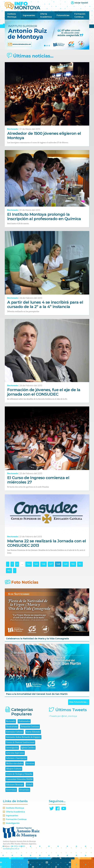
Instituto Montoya (12, 15)
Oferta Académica (46, 15)
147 (51, 564)
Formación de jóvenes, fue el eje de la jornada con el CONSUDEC (44, 392)
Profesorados (24, 721)
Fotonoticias (63, 15)
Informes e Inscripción (16, 758)
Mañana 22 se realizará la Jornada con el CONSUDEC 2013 (47, 543)
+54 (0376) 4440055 (18, 846)
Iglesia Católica (28, 748)
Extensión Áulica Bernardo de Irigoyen (23, 737)
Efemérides (24, 790)
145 (36, 564)
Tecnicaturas (12, 727)
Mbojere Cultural (14, 769)
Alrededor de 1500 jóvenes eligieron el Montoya (44, 136)
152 (9, 570)
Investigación (12, 748)
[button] (11, 35)
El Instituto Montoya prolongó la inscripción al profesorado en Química (44, 216)
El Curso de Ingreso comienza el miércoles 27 (38, 480)
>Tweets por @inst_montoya (63, 716)
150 (73, 564)
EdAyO (29, 785)
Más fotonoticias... (79, 702)
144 (29, 564)
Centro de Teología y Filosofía (19, 774)
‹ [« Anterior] (8, 564)
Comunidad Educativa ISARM (19, 779)
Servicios (30, 763)
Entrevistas (11, 790)
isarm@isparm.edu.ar (11, 849)
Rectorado (13, 129)
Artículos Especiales (15, 753)
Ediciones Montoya (15, 785)
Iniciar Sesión (81, 3)
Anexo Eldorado (33, 732)
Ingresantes (29, 15)
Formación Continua (80, 15)
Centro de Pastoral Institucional (20, 742)
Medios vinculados (15, 763)
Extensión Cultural (15, 732)
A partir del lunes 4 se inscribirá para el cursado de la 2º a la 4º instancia (45, 304)
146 (43, 564)
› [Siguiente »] (15, 570)
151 (80, 564)
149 (66, 564)
